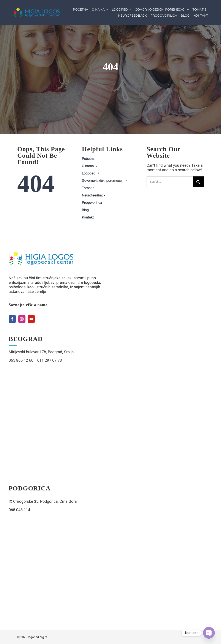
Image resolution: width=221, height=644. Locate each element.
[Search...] (170, 182)
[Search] (198, 182)
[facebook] (12, 319)
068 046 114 (19, 510)
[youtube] (31, 319)
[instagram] (22, 319)
